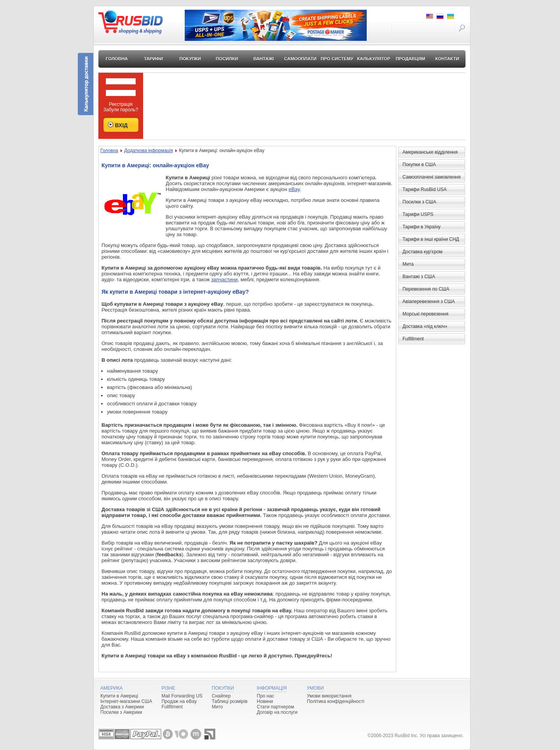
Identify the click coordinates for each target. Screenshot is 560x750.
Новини (265, 701)
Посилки (227, 59)
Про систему (337, 59)
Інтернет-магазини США (126, 701)
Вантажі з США (419, 277)
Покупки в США (419, 165)
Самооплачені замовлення (431, 177)
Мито (218, 707)
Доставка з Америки (122, 707)
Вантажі (263, 59)
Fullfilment (172, 707)
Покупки (190, 59)
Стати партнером (275, 707)
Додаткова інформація (148, 151)
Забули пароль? (121, 110)
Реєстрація (121, 104)
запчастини (224, 279)
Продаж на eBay (179, 701)
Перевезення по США (426, 289)
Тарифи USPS (418, 214)
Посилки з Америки (121, 712)
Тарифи (153, 59)
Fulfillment (413, 339)
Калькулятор (374, 59)
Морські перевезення (425, 314)
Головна (117, 59)
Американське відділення (430, 152)
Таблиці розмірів (230, 701)
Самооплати (300, 59)
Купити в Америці (119, 696)
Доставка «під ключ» (425, 326)
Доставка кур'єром (423, 252)
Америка (112, 688)
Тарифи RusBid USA (424, 189)
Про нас (265, 696)
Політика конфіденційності (336, 701)
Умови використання (329, 696)
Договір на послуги (277, 712)
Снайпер (221, 696)
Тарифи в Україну (422, 227)
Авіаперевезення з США (429, 301)
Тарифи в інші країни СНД (431, 239)
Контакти (447, 59)
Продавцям (411, 59)
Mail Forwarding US (182, 696)
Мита (408, 264)
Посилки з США (419, 202)
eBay (294, 189)
